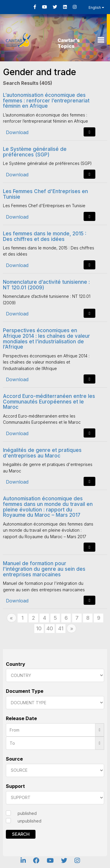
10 (39, 628)
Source (14, 759)
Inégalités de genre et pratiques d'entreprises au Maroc (42, 453)
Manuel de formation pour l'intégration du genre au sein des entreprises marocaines (44, 569)
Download (17, 132)
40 (50, 628)
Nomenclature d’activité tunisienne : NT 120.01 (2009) (46, 285)
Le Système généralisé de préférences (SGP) (35, 152)
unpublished (29, 821)
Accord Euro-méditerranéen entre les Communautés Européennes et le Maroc (49, 402)
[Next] (71, 628)
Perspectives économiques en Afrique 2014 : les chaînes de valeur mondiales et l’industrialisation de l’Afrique (46, 339)
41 (61, 628)
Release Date (21, 718)
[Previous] (12, 618)
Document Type (25, 691)
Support (15, 786)
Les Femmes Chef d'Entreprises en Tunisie (45, 194)
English (96, 7)
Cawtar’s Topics (69, 43)
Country (16, 664)
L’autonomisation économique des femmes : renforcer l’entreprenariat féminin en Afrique (46, 101)
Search (21, 834)
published (27, 813)
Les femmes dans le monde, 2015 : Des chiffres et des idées (45, 236)
